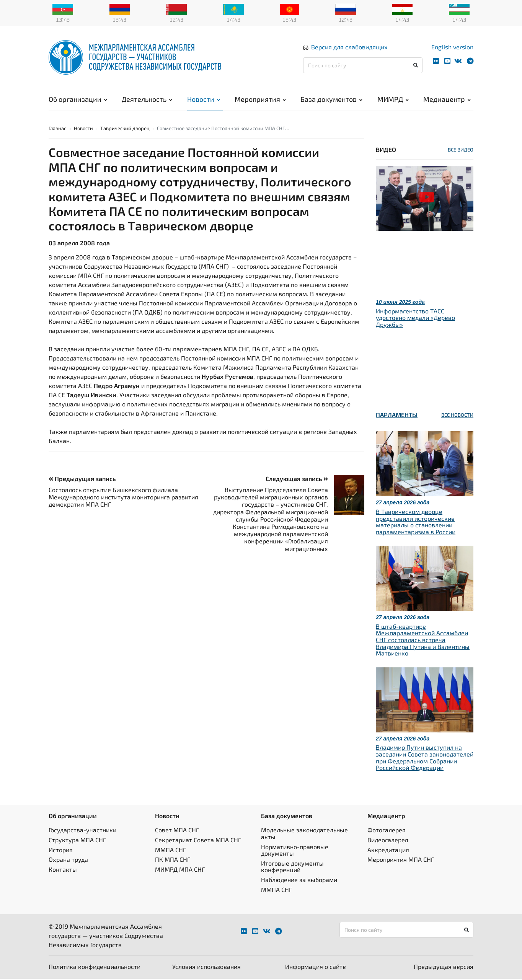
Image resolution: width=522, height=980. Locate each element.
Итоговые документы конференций (292, 868)
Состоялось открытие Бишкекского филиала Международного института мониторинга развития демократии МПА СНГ (123, 498)
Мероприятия (260, 99)
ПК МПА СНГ (173, 860)
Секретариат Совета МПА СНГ (198, 841)
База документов (331, 99)
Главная (58, 129)
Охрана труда (68, 860)
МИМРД (393, 99)
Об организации (78, 99)
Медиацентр (447, 99)
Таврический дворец (125, 129)
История (61, 851)
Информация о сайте (316, 968)
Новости (204, 99)
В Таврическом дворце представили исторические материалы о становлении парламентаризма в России (416, 523)
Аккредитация (388, 851)
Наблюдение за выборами (299, 881)
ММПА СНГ (170, 851)
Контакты (63, 870)
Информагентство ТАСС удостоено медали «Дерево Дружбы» (415, 319)
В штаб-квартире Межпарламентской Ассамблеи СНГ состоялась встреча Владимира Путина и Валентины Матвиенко (423, 641)
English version (452, 47)
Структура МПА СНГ (77, 841)
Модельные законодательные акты (304, 835)
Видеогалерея (388, 841)
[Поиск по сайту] (363, 66)
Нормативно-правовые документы (295, 851)
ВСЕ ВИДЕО (461, 151)
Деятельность (147, 99)
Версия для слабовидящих (349, 47)
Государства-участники (82, 831)
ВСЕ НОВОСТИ (457, 416)
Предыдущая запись (82, 480)
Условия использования (206, 968)
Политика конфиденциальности (95, 968)
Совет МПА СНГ (177, 831)
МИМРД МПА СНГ (180, 870)
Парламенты (397, 416)
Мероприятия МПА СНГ (401, 860)
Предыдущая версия (444, 968)
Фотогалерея (387, 831)
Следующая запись (297, 480)
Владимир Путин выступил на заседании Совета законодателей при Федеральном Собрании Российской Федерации (425, 759)
